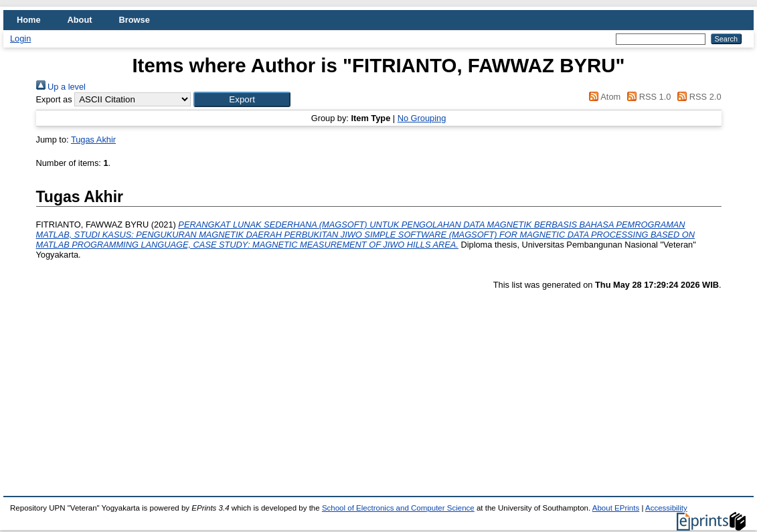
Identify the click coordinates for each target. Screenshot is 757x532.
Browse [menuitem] (135, 20)
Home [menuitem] (29, 20)
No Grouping (422, 118)
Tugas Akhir (93, 140)
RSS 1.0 (647, 97)
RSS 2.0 (697, 97)
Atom (603, 97)
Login (20, 38)
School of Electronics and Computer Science (398, 508)
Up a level (61, 87)
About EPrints (616, 508)
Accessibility (666, 508)
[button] (242, 99)
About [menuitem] (80, 20)
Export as (54, 99)
